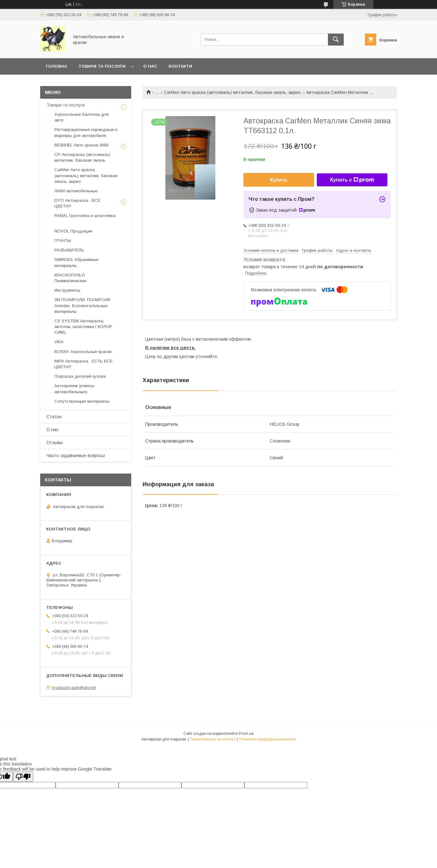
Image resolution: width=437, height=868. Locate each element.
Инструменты (67, 290)
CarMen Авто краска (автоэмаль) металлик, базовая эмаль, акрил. (233, 92)
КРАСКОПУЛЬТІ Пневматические (70, 278)
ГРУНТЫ (63, 241)
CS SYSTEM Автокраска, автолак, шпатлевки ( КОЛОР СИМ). (83, 327)
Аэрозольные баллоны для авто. (82, 117)
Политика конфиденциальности (267, 739)
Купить (279, 180)
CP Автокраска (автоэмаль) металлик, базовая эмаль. (82, 157)
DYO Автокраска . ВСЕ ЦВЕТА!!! (77, 203)
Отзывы (55, 443)
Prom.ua (246, 734)
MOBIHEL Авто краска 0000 (81, 145)
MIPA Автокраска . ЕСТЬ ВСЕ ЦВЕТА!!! (83, 364)
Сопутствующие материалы (82, 401)
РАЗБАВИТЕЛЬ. (70, 250)
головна (56, 66)
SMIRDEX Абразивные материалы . (76, 262)
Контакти (180, 66)
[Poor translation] (23, 777)
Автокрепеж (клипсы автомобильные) (74, 389)
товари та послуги (102, 66)
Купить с (352, 180)
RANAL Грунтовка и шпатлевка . (85, 218)
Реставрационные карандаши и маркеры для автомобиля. (86, 132)
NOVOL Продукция (73, 231)
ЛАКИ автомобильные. (76, 191)
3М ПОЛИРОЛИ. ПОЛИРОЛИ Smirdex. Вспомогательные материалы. (82, 305)
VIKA (59, 342)
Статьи (54, 417)
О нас (150, 66)
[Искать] (336, 40)
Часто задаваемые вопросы (76, 456)
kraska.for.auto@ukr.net (74, 688)
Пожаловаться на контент (213, 739)
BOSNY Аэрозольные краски (83, 352)
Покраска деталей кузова (80, 376)
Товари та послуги (66, 105)
